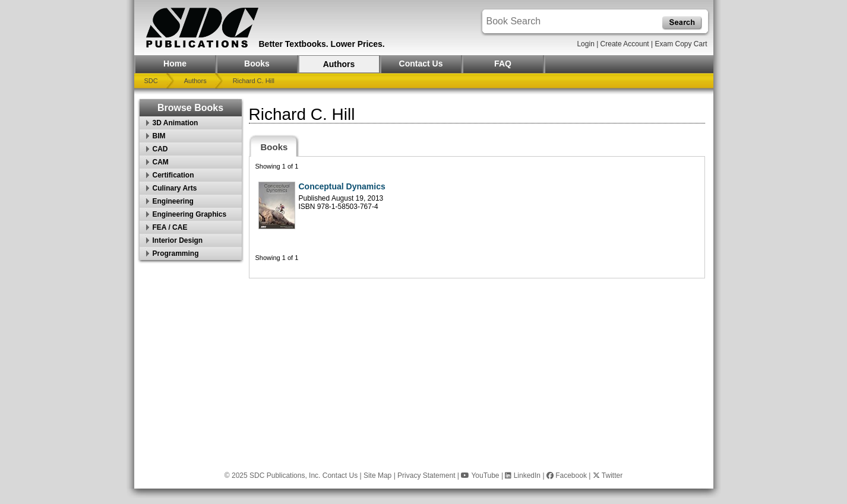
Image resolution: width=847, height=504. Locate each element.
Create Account (625, 44)
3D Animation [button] (176, 123)
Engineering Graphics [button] (190, 214)
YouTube (480, 476)
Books (257, 64)
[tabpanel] (477, 217)
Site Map (377, 476)
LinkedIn (523, 476)
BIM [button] (159, 136)
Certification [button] (173, 175)
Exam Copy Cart (681, 44)
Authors (339, 64)
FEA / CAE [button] (170, 227)
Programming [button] (176, 253)
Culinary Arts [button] (175, 188)
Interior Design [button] (178, 240)
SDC (151, 81)
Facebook (567, 476)
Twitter (608, 476)
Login (585, 44)
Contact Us (421, 64)
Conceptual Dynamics (342, 186)
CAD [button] (160, 149)
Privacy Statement (426, 476)
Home (175, 64)
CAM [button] (161, 162)
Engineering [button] (173, 201)
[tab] (274, 146)
